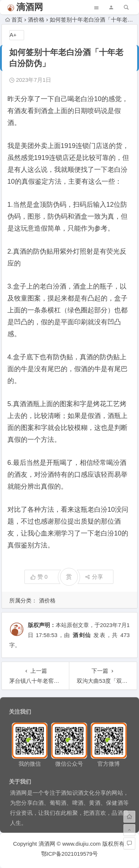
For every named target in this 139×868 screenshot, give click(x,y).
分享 (94, 577)
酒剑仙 (82, 635)
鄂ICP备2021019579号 (69, 854)
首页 (14, 20)
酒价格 (36, 20)
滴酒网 (30, 7)
